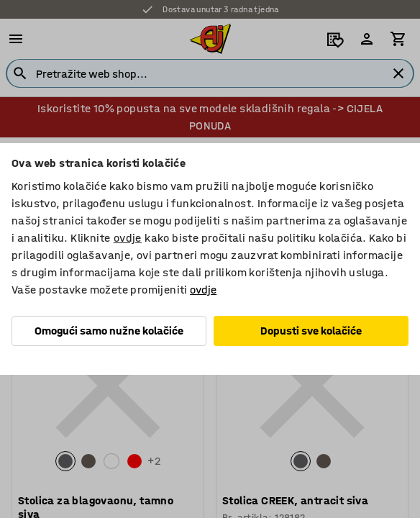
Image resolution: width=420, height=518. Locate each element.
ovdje (128, 238)
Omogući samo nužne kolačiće (109, 331)
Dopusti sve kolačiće (311, 331)
